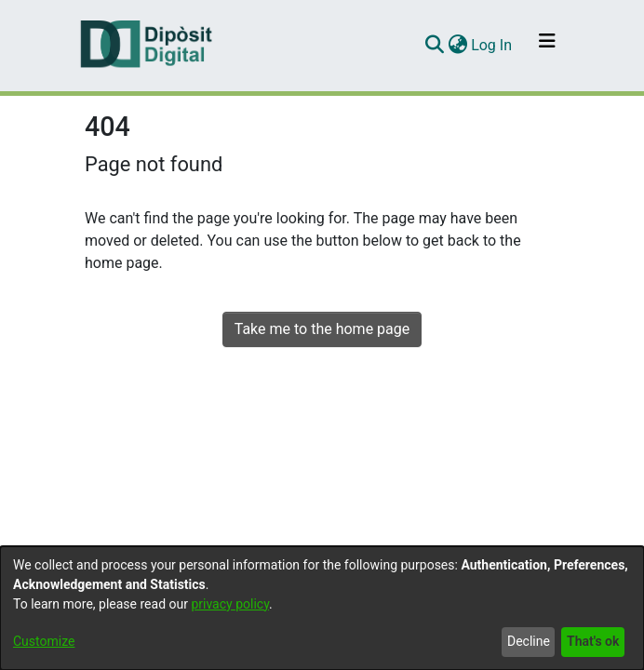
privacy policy (230, 604)
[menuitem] (457, 46)
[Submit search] (434, 46)
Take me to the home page (322, 329)
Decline (529, 641)
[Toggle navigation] (547, 46)
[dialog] (322, 608)
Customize (44, 641)
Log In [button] (492, 45)
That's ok (593, 641)
